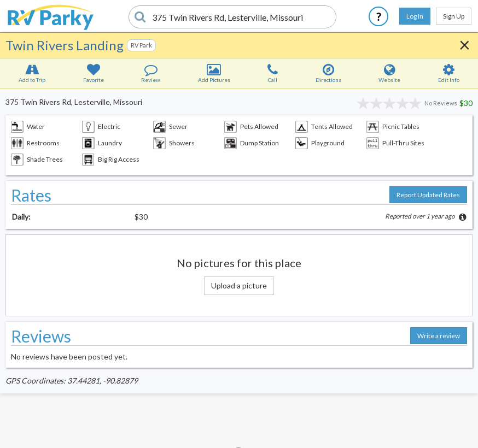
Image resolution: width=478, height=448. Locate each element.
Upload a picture (239, 285)
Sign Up (454, 16)
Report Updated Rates (428, 195)
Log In (415, 16)
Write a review (439, 336)
